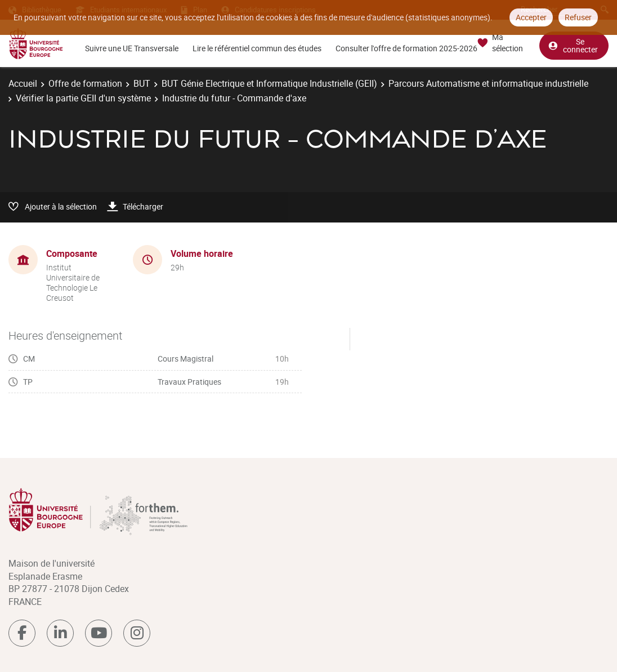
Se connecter (573, 45)
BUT (142, 83)
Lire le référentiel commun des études (257, 48)
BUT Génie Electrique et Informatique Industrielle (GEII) (269, 83)
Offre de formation (85, 83)
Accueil (23, 83)
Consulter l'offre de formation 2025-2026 (406, 48)
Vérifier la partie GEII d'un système (83, 98)
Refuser (578, 17)
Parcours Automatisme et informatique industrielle (488, 83)
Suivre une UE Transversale (132, 48)
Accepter (531, 17)
